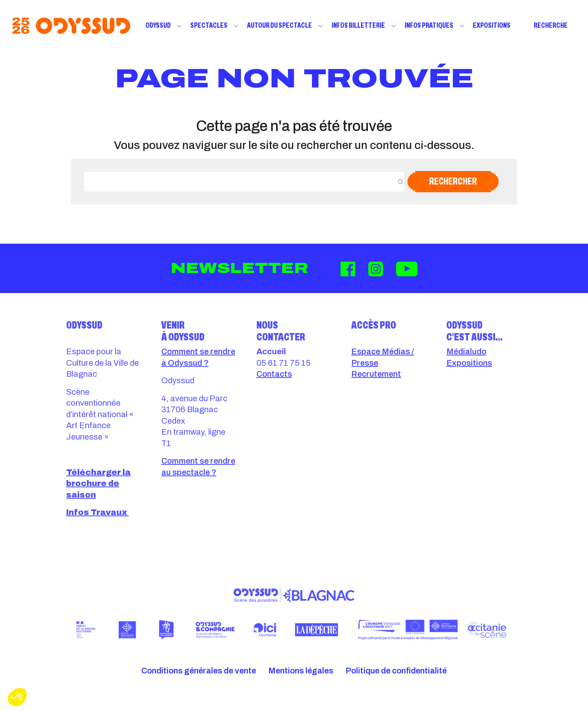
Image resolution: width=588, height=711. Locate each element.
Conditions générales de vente (199, 671)
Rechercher (453, 181)
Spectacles (209, 25)
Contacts (274, 374)
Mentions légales (301, 671)
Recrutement (376, 374)
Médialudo (466, 351)
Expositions (492, 25)
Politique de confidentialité (396, 671)
